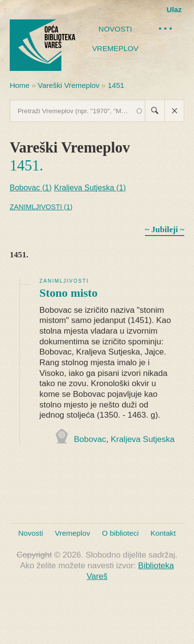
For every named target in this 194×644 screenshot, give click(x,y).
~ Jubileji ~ (165, 229)
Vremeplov (115, 48)
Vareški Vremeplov (69, 85)
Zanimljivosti (64, 281)
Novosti (115, 29)
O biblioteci (121, 533)
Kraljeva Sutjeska (143, 439)
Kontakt (163, 533)
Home (20, 85)
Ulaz (174, 9)
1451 (116, 85)
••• (167, 28)
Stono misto (69, 293)
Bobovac (90, 439)
